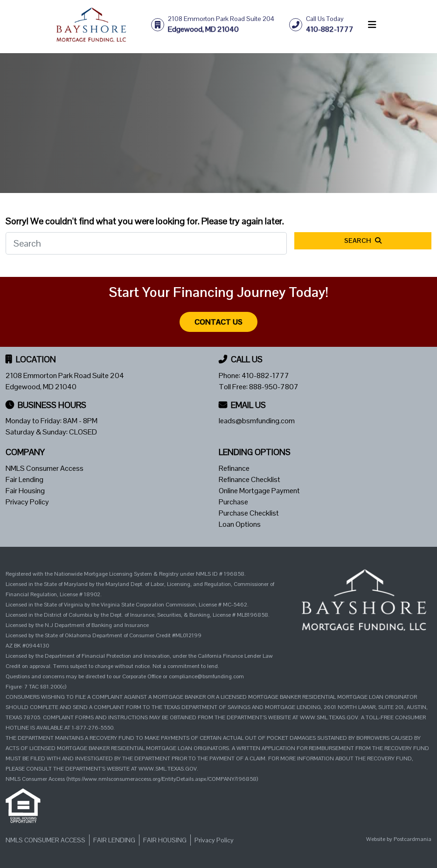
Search (363, 241)
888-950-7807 (274, 387)
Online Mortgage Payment (259, 491)
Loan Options (240, 524)
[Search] (146, 243)
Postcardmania (413, 839)
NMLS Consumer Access (45, 468)
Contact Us (218, 322)
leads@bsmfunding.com (257, 421)
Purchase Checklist (249, 513)
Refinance (234, 468)
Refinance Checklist (250, 479)
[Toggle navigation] (372, 25)
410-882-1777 (265, 375)
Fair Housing (25, 491)
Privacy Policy (27, 502)
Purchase (233, 502)
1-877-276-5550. (93, 728)
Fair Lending (24, 479)
